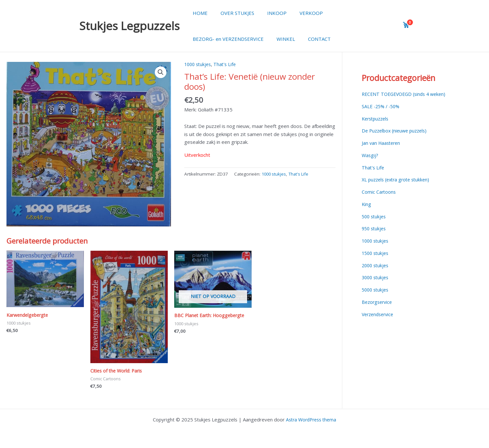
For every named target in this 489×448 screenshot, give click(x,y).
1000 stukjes (199, 64)
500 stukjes (375, 216)
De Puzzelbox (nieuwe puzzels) (397, 131)
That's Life (228, 64)
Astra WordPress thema (311, 419)
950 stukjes (375, 228)
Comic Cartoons (379, 192)
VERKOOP (300, 13)
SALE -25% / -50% (382, 106)
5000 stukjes (376, 290)
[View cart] (406, 25)
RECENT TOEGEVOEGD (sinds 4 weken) (407, 94)
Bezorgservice (378, 302)
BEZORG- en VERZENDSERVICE (227, 39)
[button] (160, 73)
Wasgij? (370, 155)
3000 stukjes (376, 277)
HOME (199, 13)
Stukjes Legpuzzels (130, 26)
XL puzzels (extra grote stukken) (398, 179)
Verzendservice (379, 314)
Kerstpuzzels (377, 119)
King (367, 204)
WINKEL (281, 39)
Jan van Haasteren (382, 143)
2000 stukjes (376, 265)
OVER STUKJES (233, 13)
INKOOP (269, 13)
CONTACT (311, 39)
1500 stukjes (376, 253)
